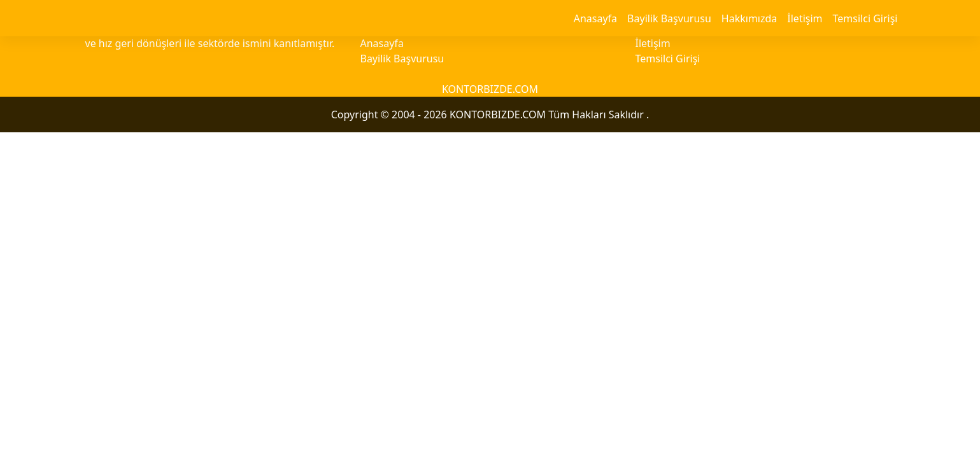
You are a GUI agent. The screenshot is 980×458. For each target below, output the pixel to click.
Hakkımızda (749, 18)
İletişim (805, 18)
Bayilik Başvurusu (669, 18)
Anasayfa (595, 18)
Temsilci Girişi (865, 18)
